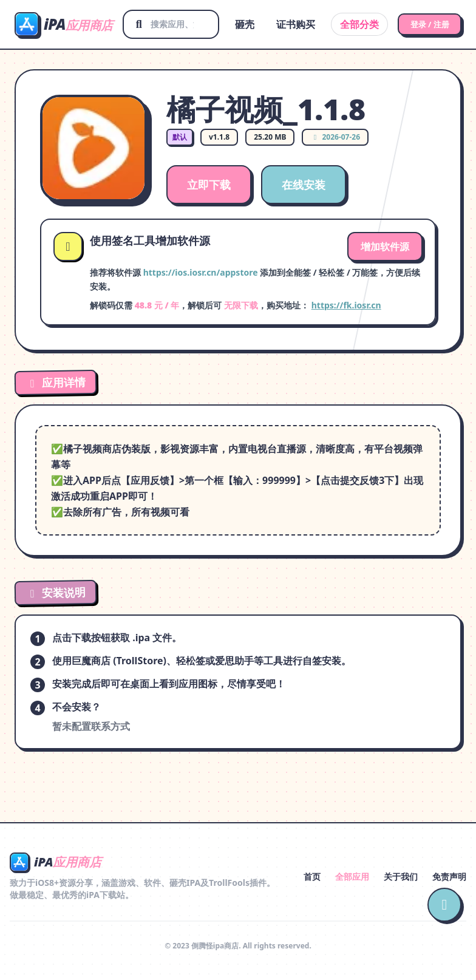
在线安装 (304, 185)
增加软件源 (385, 247)
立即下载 (209, 185)
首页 (312, 876)
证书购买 (286, 24)
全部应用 (352, 876)
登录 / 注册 (425, 24)
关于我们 (401, 876)
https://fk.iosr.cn (346, 305)
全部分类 (350, 24)
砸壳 (235, 24)
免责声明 (449, 876)
